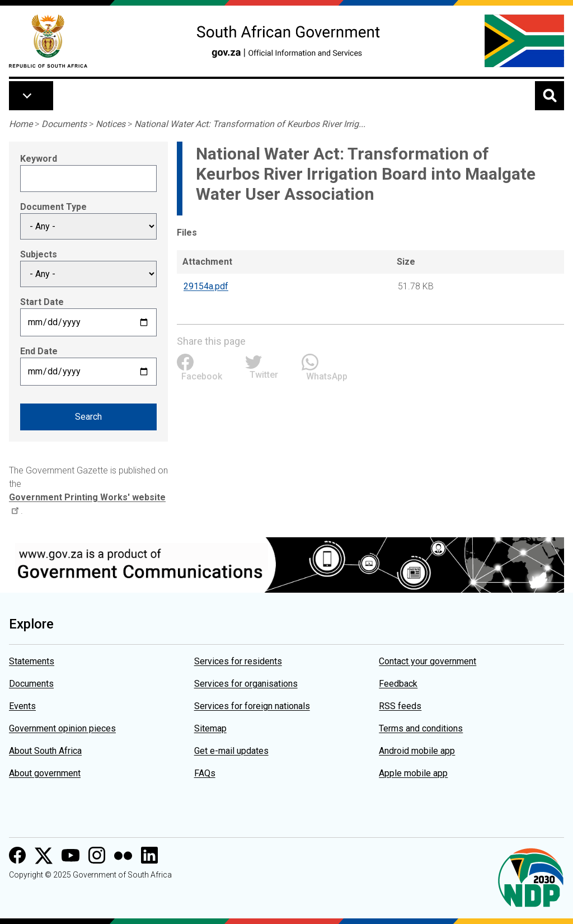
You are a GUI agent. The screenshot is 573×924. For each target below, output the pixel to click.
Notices (111, 124)
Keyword (39, 159)
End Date (39, 351)
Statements (32, 661)
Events (22, 706)
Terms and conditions (421, 728)
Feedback (398, 684)
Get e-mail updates (231, 751)
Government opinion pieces (62, 728)
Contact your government (428, 661)
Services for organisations (246, 684)
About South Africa (45, 751)
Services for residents (238, 661)
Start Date (42, 302)
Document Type (53, 207)
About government (45, 773)
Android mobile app (417, 751)
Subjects (39, 254)
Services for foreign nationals (252, 706)
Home (21, 124)
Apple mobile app (413, 773)
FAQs (205, 773)
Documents (64, 124)
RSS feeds (400, 706)
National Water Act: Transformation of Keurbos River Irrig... (250, 124)
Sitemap (210, 728)
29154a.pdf (206, 286)
